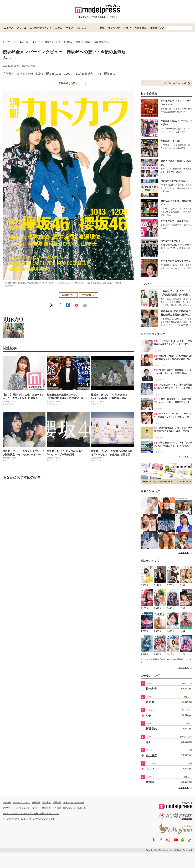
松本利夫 (151, 689)
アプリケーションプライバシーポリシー (21, 808)
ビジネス (81, 28)
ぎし (149, 742)
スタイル (22, 28)
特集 (102, 28)
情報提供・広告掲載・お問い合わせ (59, 808)
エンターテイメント (41, 28)
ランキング (114, 28)
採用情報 (57, 802)
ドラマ (127, 28)
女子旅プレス (157, 28)
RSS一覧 (82, 808)
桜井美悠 (151, 729)
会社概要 (7, 802)
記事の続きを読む (68, 83)
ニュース (9, 28)
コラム (59, 28)
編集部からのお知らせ (74, 802)
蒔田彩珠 (151, 755)
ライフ (69, 28)
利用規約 (36, 802)
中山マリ (151, 769)
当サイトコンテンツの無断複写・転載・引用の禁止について (31, 814)
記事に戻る (68, 295)
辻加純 (150, 782)
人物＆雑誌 (140, 28)
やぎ (149, 715)
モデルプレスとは (22, 802)
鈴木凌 (150, 702)
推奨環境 (47, 802)
